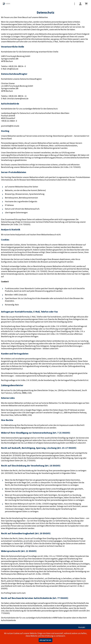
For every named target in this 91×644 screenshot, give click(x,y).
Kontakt (82, 627)
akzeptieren (45, 640)
